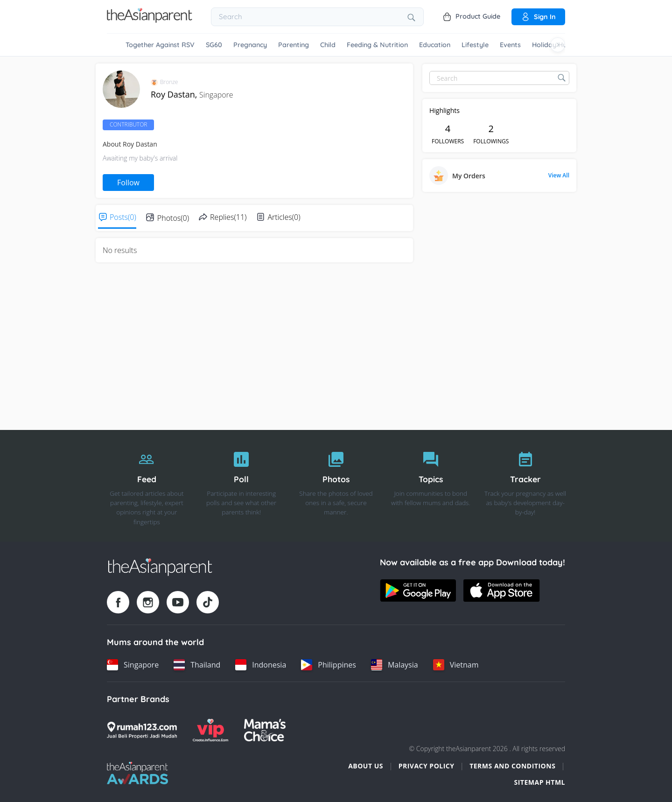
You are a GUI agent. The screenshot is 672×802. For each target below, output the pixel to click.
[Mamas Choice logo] (265, 730)
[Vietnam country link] (456, 665)
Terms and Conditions (512, 766)
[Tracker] (525, 486)
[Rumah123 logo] (142, 730)
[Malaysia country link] (395, 665)
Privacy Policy (427, 766)
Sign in (538, 17)
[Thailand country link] (197, 665)
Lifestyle (475, 45)
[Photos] (336, 486)
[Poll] (241, 486)
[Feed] (147, 486)
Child (328, 45)
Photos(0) (173, 218)
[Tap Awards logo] (137, 773)
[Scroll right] (558, 45)
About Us (366, 766)
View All (559, 176)
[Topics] (430, 486)
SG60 (214, 45)
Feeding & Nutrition (377, 45)
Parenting (294, 45)
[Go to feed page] (150, 20)
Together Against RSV (160, 45)
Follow (128, 183)
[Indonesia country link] (261, 665)
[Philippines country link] (329, 665)
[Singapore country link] (133, 665)
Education (435, 45)
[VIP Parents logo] (210, 730)
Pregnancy (250, 45)
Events (510, 45)
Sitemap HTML (539, 782)
